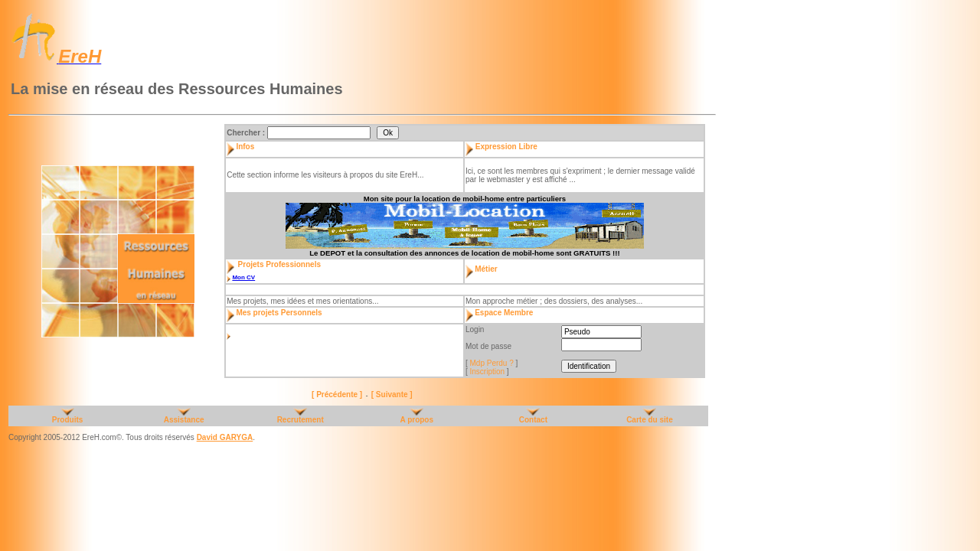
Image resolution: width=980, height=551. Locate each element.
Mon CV (243, 277)
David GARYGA (225, 437)
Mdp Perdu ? (492, 363)
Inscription (488, 372)
